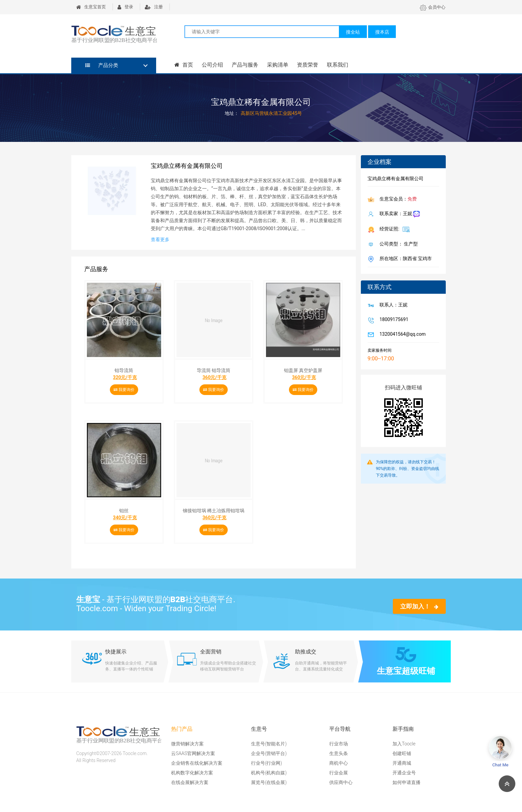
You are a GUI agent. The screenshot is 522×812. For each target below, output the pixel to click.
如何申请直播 (406, 782)
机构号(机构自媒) (269, 773)
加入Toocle (404, 744)
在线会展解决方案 (190, 782)
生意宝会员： (397, 200)
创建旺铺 (402, 753)
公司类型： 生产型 (397, 244)
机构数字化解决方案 (192, 773)
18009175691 (393, 320)
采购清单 (278, 65)
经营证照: (393, 229)
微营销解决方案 (187, 744)
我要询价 (124, 390)
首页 (184, 65)
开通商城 (402, 763)
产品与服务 (245, 65)
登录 (125, 7)
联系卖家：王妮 (398, 214)
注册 (154, 7)
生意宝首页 (91, 7)
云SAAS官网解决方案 (193, 753)
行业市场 (339, 744)
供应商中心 (341, 782)
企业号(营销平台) (269, 753)
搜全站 (353, 32)
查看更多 (160, 239)
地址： (232, 113)
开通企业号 (404, 773)
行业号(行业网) (266, 763)
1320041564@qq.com (401, 335)
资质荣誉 (308, 65)
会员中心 (433, 7)
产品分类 (102, 65)
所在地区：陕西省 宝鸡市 (404, 259)
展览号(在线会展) (269, 782)
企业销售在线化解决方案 (197, 763)
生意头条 (339, 753)
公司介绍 (212, 65)
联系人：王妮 (392, 305)
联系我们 (338, 65)
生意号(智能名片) (269, 744)
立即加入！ (419, 606)
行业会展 (339, 773)
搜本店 (382, 32)
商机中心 (339, 763)
